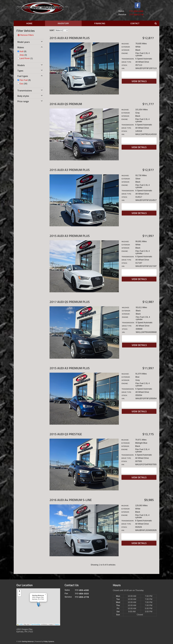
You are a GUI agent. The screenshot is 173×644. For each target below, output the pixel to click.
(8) (23, 51)
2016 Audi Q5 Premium (66, 104)
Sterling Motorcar (28, 641)
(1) (26, 58)
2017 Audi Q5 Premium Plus (70, 302)
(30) (23, 84)
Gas (21, 84)
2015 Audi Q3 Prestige (66, 434)
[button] (38, 605)
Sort (52, 30)
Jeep (22, 55)
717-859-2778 (136, 15)
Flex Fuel (24, 80)
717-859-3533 (82, 594)
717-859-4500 (136, 11)
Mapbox (57, 624)
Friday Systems (49, 641)
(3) (23, 55)
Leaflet (20, 624)
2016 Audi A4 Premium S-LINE (71, 500)
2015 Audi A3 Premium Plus (70, 38)
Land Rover (25, 58)
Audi (21, 51)
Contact (135, 23)
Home (29, 23)
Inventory (63, 23)
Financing (100, 23)
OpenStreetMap (36, 624)
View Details (139, 81)
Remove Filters (26, 35)
